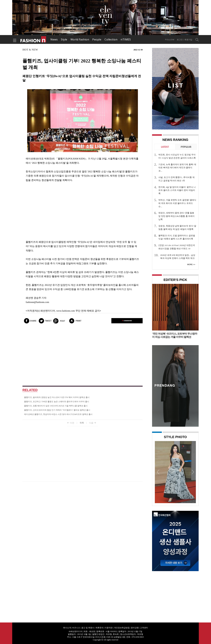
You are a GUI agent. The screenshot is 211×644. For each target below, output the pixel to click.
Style (64, 39)
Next (193, 472)
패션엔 (33, 39)
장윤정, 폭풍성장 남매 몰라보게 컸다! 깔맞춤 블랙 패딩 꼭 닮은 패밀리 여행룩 (177, 228)
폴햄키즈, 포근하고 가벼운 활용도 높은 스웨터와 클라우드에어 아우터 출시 (57, 402)
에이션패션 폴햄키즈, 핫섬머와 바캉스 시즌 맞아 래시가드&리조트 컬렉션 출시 (58, 414)
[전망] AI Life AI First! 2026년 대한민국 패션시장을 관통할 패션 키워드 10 (177, 247)
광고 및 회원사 (88, 628)
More (190, 264)
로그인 (180, 40)
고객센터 (144, 628)
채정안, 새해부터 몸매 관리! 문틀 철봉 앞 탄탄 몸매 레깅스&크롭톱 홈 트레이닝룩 (176, 216)
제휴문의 (99, 628)
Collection (111, 39)
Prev (158, 472)
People (97, 39)
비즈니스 (76, 628)
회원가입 (188, 40)
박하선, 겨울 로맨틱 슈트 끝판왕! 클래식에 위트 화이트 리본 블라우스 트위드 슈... (177, 203)
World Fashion (80, 39)
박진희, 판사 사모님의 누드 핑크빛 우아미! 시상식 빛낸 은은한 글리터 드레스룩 (177, 156)
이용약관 (109, 628)
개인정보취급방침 (122, 628)
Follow (170, 40)
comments (127, 321)
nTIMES (126, 39)
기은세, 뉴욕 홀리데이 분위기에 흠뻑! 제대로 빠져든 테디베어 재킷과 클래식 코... (177, 168)
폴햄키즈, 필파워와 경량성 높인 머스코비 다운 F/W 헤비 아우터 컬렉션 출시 (57, 397)
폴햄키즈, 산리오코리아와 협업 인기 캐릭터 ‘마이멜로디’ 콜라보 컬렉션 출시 (57, 410)
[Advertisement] (83, 211)
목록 (82, 423)
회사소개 (67, 628)
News (54, 39)
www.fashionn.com (66, 311)
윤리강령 (135, 628)
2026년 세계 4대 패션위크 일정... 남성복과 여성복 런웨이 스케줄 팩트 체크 (178, 257)
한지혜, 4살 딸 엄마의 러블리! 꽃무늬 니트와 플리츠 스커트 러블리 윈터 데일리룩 (177, 190)
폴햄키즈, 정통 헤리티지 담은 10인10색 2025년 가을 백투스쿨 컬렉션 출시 (56, 406)
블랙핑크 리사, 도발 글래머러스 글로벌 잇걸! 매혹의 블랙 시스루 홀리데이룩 (177, 237)
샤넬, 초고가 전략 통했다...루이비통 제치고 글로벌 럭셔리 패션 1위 (176, 179)
